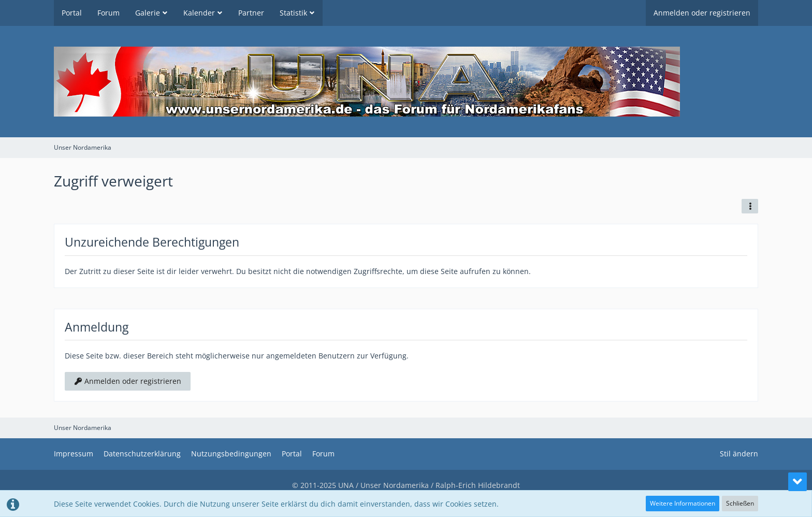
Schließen (740, 503)
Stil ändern (739, 454)
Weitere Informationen (683, 503)
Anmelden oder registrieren (702, 13)
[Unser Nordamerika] (406, 82)
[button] (750, 206)
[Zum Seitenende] (798, 482)
